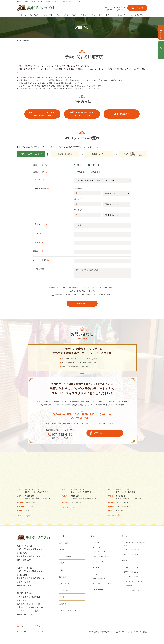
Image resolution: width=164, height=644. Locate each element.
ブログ (62, 597)
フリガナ (37, 242)
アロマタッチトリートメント (134, 581)
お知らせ (63, 604)
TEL (161, 51)
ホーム (23, 15)
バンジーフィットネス (132, 554)
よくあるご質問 (137, 15)
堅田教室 (63, 577)
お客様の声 (64, 590)
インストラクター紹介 (68, 611)
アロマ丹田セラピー (131, 586)
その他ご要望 (39, 269)
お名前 (36, 234)
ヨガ (74, 15)
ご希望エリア (39, 224)
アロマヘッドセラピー (132, 572)
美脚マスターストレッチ (133, 550)
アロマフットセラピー (132, 590)
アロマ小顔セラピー (131, 576)
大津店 (62, 563)
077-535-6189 (116, 7)
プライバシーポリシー (76, 287)
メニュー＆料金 (62, 15)
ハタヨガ (96, 543)
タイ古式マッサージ (131, 567)
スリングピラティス (100, 561)
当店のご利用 (39, 165)
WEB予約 (139, 8)
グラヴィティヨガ (99, 547)
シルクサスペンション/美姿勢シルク (135, 544)
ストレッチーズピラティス (102, 583)
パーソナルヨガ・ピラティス (103, 556)
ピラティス (84, 15)
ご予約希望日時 (40, 189)
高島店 (62, 570)
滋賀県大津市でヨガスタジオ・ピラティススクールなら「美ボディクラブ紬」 (121, 632)
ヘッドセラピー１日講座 (31, 626)
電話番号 (37, 251)
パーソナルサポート (98, 590)
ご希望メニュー (40, 179)
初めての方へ (35, 15)
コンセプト (48, 15)
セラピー (109, 15)
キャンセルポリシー (96, 287)
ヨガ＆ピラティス (99, 552)
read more (20, 515)
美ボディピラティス (100, 579)
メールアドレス (40, 260)
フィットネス (97, 15)
